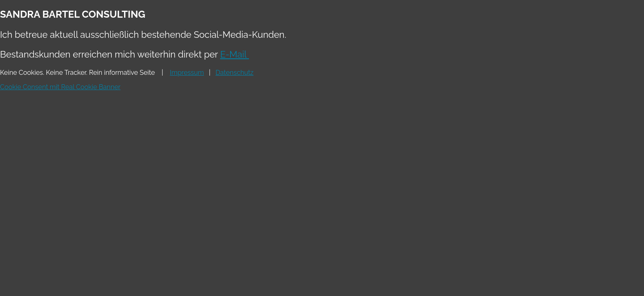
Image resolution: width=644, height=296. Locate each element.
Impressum (187, 73)
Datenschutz (235, 73)
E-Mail (235, 54)
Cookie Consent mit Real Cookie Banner (60, 87)
